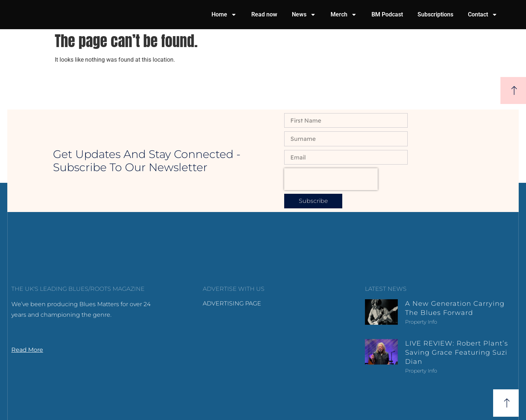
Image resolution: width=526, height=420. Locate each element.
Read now (264, 14)
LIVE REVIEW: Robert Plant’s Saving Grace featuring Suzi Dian (457, 352)
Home (224, 15)
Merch (344, 15)
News (304, 15)
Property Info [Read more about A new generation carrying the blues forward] (421, 322)
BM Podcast (387, 14)
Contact (483, 15)
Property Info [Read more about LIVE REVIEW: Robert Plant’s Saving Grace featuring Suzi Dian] (421, 371)
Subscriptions (435, 14)
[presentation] (331, 179)
